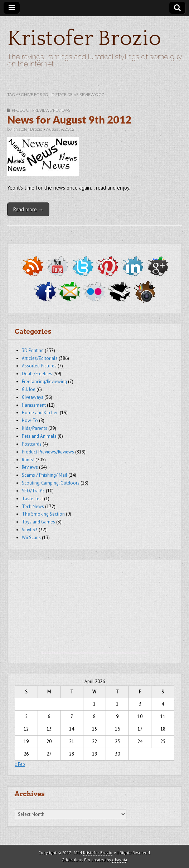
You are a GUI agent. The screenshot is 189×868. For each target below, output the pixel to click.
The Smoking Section (43, 514)
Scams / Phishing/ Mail (45, 475)
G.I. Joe (29, 389)
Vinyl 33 (30, 530)
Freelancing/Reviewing (44, 382)
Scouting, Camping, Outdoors (51, 483)
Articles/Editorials (40, 358)
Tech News (33, 506)
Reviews (30, 467)
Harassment (34, 405)
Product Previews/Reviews (41, 110)
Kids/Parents (35, 428)
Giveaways (33, 397)
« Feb (20, 764)
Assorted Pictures (39, 366)
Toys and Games (38, 522)
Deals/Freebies (37, 374)
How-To (30, 420)
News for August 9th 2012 (69, 120)
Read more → (28, 209)
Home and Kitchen (40, 413)
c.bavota (120, 860)
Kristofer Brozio (84, 39)
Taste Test (32, 499)
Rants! (28, 460)
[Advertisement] (94, 608)
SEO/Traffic (33, 491)
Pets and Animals (39, 436)
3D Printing (33, 350)
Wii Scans (31, 538)
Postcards (32, 444)
